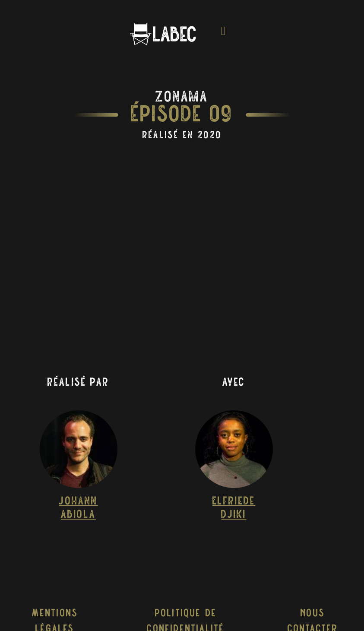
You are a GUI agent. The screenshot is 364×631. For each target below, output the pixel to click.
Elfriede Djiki (234, 508)
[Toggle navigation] (224, 34)
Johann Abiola (78, 508)
